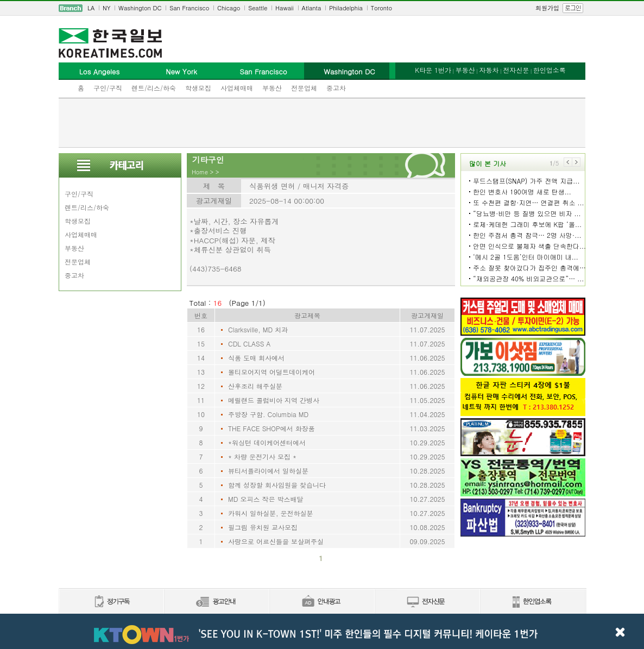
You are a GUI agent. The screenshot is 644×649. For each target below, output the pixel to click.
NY (106, 8)
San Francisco (189, 8)
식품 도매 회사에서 (256, 358)
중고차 (336, 88)
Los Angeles (99, 71)
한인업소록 (550, 70)
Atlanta (312, 8)
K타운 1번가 (433, 70)
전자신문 (516, 70)
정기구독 (111, 602)
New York (181, 71)
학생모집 (198, 88)
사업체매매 (237, 88)
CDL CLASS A (249, 344)
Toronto (381, 8)
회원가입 (547, 8)
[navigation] (322, 8)
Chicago (229, 8)
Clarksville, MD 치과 (258, 329)
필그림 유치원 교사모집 (263, 527)
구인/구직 (108, 88)
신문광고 (216, 602)
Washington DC (140, 8)
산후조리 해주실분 (255, 386)
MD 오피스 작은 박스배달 (266, 499)
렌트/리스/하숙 (154, 88)
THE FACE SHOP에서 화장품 (272, 428)
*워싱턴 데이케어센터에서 (267, 442)
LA (91, 8)
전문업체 (304, 88)
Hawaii (285, 8)
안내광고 (321, 602)
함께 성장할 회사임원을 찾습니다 (277, 485)
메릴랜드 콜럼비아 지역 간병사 (274, 400)
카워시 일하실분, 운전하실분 (271, 513)
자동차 (489, 70)
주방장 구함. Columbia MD (268, 414)
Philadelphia (346, 8)
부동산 (272, 88)
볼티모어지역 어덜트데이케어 (272, 372)
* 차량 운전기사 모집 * (262, 456)
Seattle (258, 8)
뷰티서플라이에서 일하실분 (268, 471)
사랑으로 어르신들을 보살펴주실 (276, 541)
